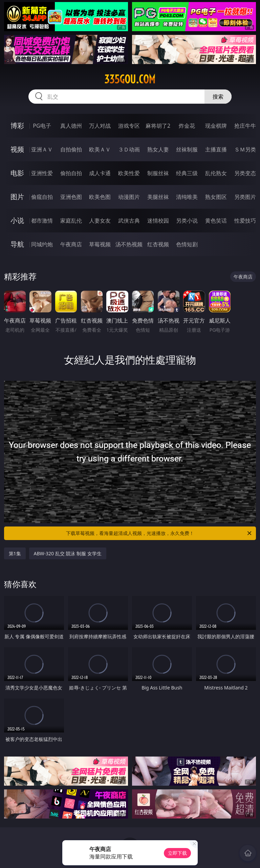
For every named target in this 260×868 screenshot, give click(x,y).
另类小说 (187, 221)
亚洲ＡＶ (42, 149)
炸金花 (187, 126)
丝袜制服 (187, 149)
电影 (17, 173)
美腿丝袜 (158, 197)
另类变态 (245, 173)
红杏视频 (158, 244)
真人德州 (71, 126)
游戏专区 (129, 126)
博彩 (17, 126)
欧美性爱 (129, 173)
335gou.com (130, 79)
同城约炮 (42, 244)
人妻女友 (100, 221)
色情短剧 (187, 244)
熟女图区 (216, 197)
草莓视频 (100, 244)
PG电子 (42, 126)
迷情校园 (158, 221)
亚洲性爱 (42, 173)
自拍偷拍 (71, 149)
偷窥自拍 (42, 197)
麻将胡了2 (158, 126)
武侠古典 (129, 221)
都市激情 (42, 221)
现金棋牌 (216, 126)
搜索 (218, 97)
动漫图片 (129, 197)
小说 (17, 220)
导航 (17, 244)
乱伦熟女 (216, 173)
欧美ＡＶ (100, 149)
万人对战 (100, 126)
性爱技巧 (245, 221)
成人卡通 (100, 173)
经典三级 (187, 173)
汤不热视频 (129, 244)
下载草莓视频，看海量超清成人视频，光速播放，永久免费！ (159, 533)
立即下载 (177, 853)
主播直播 (216, 149)
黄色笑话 (216, 221)
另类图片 (245, 197)
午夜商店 (71, 244)
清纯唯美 (187, 197)
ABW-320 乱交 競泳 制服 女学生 (68, 553)
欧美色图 (100, 197)
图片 (17, 197)
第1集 (15, 553)
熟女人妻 (158, 149)
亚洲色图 (71, 197)
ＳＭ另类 (245, 149)
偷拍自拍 (71, 173)
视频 (17, 149)
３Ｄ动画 (129, 149)
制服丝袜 (158, 173)
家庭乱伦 (71, 221)
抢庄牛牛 (245, 126)
